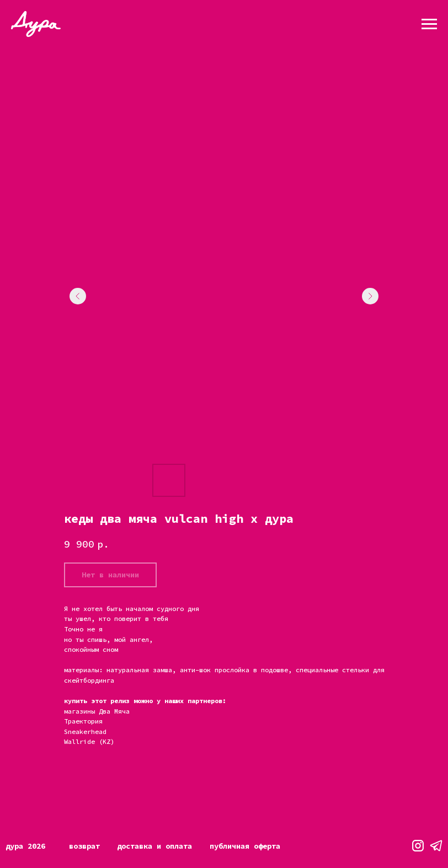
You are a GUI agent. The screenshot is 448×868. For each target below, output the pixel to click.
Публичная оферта (245, 846)
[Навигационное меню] (429, 24)
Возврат (84, 846)
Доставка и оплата (154, 846)
